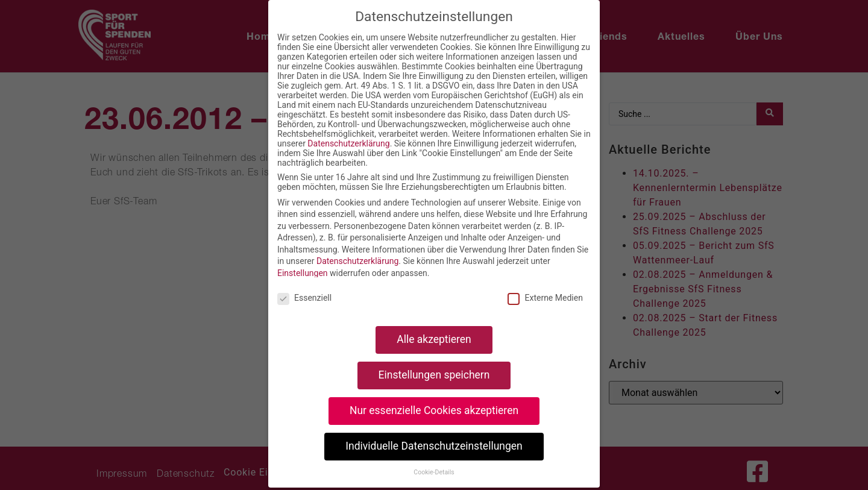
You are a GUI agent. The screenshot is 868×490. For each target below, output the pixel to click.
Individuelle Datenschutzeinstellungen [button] (434, 446)
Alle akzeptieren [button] (434, 339)
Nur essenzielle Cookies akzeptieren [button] (434, 410)
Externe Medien (545, 298)
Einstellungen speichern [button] (434, 375)
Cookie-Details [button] (434, 472)
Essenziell (304, 298)
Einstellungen (303, 273)
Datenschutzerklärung (348, 143)
